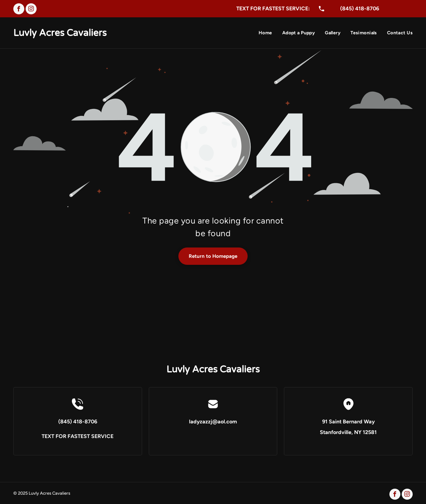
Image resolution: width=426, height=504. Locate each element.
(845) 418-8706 (360, 8)
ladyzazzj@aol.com (213, 422)
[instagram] (31, 10)
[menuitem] (260, 34)
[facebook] (19, 10)
